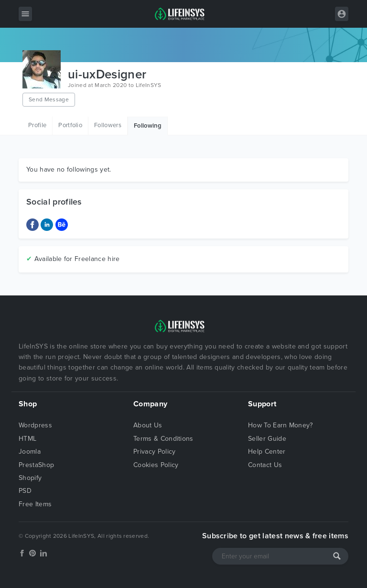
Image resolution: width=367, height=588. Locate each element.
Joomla (30, 452)
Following (148, 126)
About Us (148, 425)
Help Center (267, 452)
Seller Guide (267, 439)
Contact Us (265, 465)
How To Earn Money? (281, 425)
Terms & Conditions (163, 439)
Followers (108, 125)
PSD (25, 491)
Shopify (30, 478)
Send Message (49, 99)
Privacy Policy (154, 452)
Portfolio (70, 125)
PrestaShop (36, 465)
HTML (27, 439)
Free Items (35, 504)
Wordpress (35, 425)
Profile (37, 125)
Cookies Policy (156, 465)
